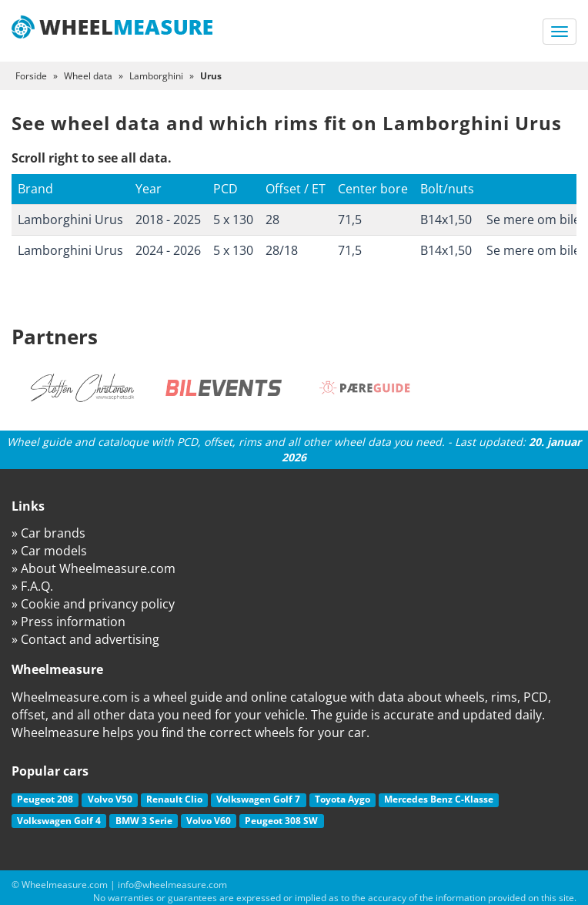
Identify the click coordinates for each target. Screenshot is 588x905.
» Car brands (48, 533)
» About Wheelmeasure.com (94, 568)
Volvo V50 (110, 799)
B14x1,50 (446, 220)
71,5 (350, 220)
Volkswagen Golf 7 (258, 799)
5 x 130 (233, 220)
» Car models (49, 551)
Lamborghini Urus (70, 220)
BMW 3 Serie (144, 821)
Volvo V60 (209, 821)
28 (272, 220)
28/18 (282, 250)
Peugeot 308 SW (281, 821)
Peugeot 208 (45, 799)
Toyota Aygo (342, 799)
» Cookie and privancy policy (93, 604)
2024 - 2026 (168, 250)
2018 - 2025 (168, 220)
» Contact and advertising (85, 639)
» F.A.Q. (32, 586)
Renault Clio (174, 799)
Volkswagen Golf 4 (59, 821)
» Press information (68, 622)
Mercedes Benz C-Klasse (439, 799)
